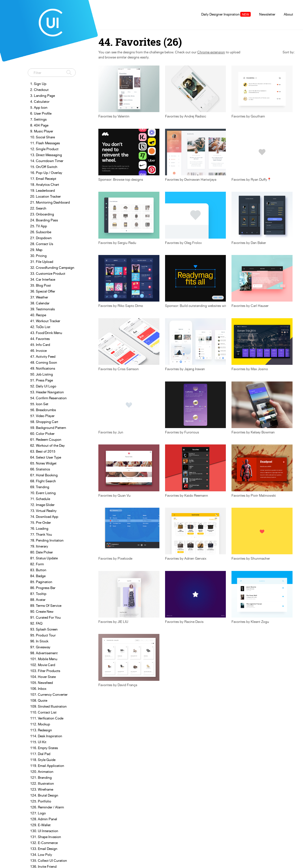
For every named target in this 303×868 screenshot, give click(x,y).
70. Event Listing (43, 493)
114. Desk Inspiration (46, 736)
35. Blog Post (41, 285)
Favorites (172, 116)
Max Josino (259, 369)
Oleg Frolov (193, 243)
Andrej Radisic (195, 116)
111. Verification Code (47, 718)
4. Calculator (40, 102)
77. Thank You (41, 534)
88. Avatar (38, 600)
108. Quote (39, 700)
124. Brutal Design (44, 795)
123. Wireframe (42, 789)
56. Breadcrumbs (43, 410)
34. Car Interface (43, 279)
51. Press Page (42, 380)
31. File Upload (42, 262)
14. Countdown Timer (47, 161)
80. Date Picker (42, 552)
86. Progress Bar (43, 588)
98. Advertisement (44, 653)
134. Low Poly (41, 855)
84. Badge (38, 576)
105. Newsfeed (42, 683)
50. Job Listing (42, 374)
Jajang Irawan (195, 369)
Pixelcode (125, 559)
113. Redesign (41, 730)
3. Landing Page (43, 96)
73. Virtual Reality (43, 511)
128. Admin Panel (44, 819)
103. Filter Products (45, 671)
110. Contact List (43, 712)
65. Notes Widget (43, 463)
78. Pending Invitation (47, 540)
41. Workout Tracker (45, 321)
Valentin (124, 116)
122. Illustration (42, 783)
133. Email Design (44, 849)
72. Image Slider (42, 505)
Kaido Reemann (196, 496)
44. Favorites (40, 339)
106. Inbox (38, 689)
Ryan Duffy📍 (261, 180)
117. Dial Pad (40, 754)
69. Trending (40, 487)
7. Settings (38, 119)
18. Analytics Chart (45, 185)
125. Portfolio (41, 801)
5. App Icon (39, 107)
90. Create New (42, 611)
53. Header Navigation (47, 392)
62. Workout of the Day (47, 445)
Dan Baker (258, 243)
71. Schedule (40, 499)
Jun (120, 432)
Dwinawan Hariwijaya (200, 180)
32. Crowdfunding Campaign (52, 268)
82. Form (37, 564)
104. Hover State (43, 677)
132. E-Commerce (44, 843)
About (288, 14)
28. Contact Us (42, 244)
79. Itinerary (39, 546)
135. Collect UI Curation (49, 861)
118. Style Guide (43, 760)
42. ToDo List (40, 327)
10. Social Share (43, 137)
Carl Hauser (260, 306)
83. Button (38, 570)
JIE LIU (123, 622)
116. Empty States (44, 748)
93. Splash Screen (44, 629)
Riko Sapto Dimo (130, 306)
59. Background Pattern (48, 428)
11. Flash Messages (45, 143)
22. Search (38, 208)
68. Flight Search (43, 481)
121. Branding (41, 778)
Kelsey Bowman (263, 432)
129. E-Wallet (40, 825)
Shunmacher (260, 559)
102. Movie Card (43, 665)
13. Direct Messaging (46, 155)
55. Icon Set (39, 404)
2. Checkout (39, 90)
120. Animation (42, 772)
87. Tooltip (38, 594)
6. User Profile (41, 113)
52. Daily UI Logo (43, 386)
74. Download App (44, 517)
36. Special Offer (43, 291)
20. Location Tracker (46, 196)
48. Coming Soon (44, 362)
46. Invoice (38, 351)
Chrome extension (211, 52)
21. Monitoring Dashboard (50, 202)
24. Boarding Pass (44, 220)
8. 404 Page (39, 125)
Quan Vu (124, 496)
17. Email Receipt (43, 179)
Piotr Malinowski (263, 496)
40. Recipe (38, 315)
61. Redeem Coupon (46, 440)
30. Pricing (38, 256)
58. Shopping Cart (44, 422)
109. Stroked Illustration (48, 706)
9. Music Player (42, 131)
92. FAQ (36, 623)
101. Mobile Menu (44, 659)
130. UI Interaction (44, 831)
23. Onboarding (42, 214)
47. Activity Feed (43, 356)
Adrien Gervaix (195, 559)
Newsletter (267, 14)
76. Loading (39, 528)
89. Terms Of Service (46, 606)
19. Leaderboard (43, 190)
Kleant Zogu (260, 622)
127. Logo (38, 813)
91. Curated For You (46, 617)
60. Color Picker (42, 434)
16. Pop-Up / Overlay (46, 173)
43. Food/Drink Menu (46, 333)
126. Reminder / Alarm (47, 807)
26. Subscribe (41, 232)
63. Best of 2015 (43, 451)
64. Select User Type (46, 457)
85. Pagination (41, 582)
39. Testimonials (43, 309)
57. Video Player (42, 416)
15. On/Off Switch (44, 167)
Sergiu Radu (127, 243)
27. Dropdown (41, 238)
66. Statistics (40, 469)
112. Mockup (40, 724)
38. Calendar (40, 303)
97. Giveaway (40, 647)
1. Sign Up (38, 84)
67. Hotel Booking (44, 475)
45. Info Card (40, 345)
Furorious (192, 432)
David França (127, 685)
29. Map (36, 250)
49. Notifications (43, 368)
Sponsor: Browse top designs (121, 180)
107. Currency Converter (49, 694)
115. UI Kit (38, 742)
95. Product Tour (43, 635)
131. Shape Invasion (46, 837)
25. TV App (39, 226)
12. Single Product (44, 149)
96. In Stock (39, 641)
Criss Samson (128, 369)
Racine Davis (194, 622)
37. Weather (39, 297)
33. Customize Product (48, 273)
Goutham (258, 116)
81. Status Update (44, 558)
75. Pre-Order (41, 523)
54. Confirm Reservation (48, 398)
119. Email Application (47, 766)
